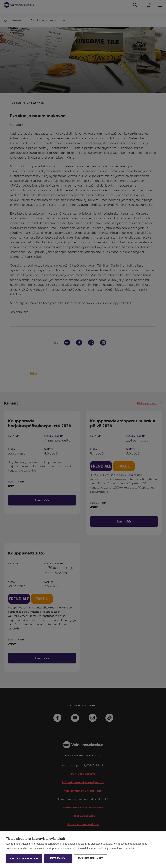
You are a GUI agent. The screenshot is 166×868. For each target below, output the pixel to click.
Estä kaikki (58, 859)
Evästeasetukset (91, 859)
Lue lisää (129, 848)
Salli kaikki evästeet (24, 859)
